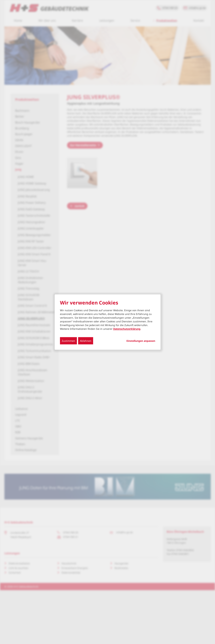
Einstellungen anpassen (141, 341)
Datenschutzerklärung (127, 329)
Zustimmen (68, 341)
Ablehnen (86, 341)
